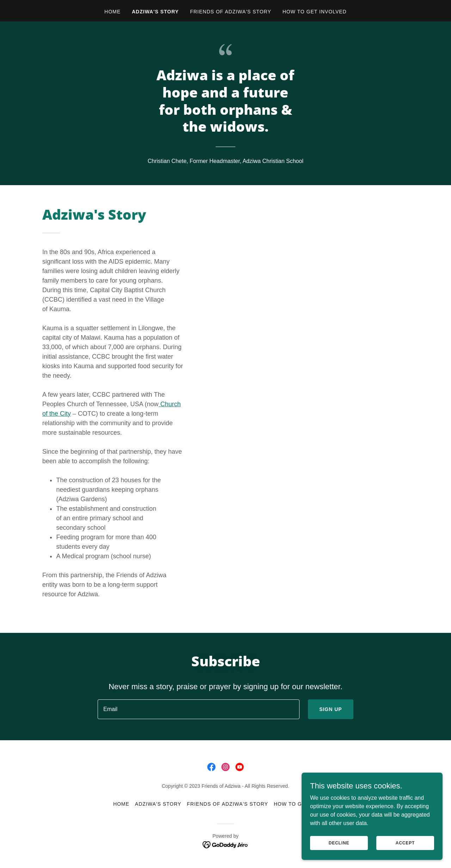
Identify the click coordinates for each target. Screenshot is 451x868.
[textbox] (199, 709)
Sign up (331, 709)
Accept (405, 857)
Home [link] (112, 12)
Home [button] (121, 804)
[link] (211, 767)
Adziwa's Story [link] (155, 12)
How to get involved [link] (315, 12)
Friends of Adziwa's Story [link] (230, 12)
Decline (339, 857)
